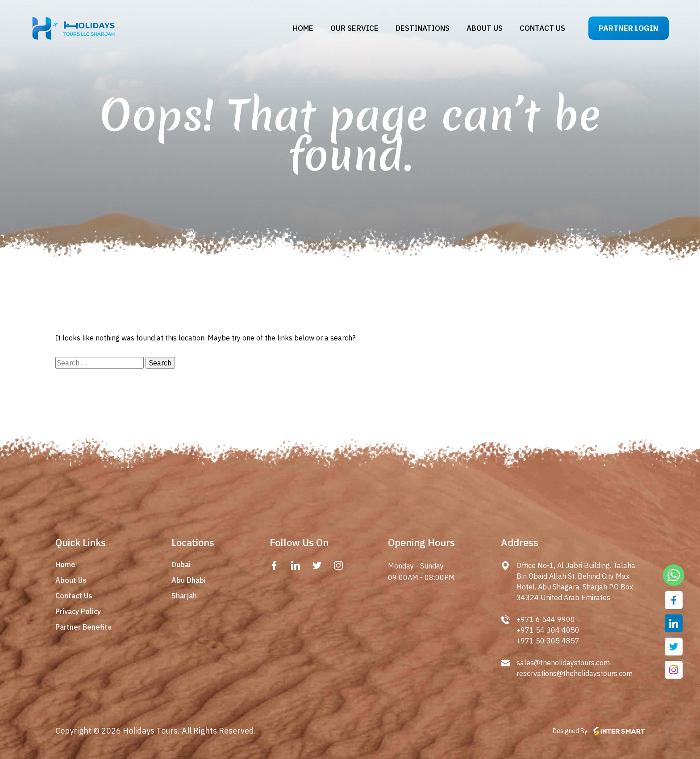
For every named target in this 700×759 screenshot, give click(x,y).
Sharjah (184, 596)
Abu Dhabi (189, 580)
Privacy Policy (78, 611)
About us (485, 28)
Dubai (181, 564)
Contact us (542, 28)
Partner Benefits (83, 627)
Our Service (354, 28)
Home (303, 28)
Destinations (423, 28)
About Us (71, 580)
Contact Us (74, 596)
